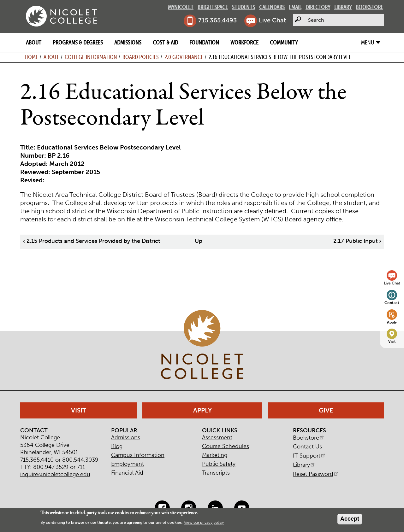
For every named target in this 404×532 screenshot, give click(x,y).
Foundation (204, 42)
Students (244, 7)
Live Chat (272, 20)
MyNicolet (181, 7)
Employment (128, 464)
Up (199, 241)
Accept (350, 519)
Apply (392, 322)
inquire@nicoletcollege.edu (55, 474)
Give (326, 410)
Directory (318, 7)
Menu (368, 42)
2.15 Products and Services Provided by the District (92, 241)
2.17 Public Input (357, 241)
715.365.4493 (217, 20)
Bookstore (369, 7)
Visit (392, 341)
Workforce (244, 42)
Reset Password (316, 474)
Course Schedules (226, 446)
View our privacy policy (204, 523)
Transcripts (216, 473)
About (34, 42)
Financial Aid (127, 473)
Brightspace (213, 7)
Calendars (272, 7)
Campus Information (138, 455)
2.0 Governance (184, 57)
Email (295, 7)
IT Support (309, 456)
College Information (91, 57)
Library (343, 7)
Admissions (128, 42)
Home (31, 57)
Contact (392, 303)
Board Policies (141, 57)
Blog (117, 446)
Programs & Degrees (78, 42)
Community (284, 42)
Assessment (217, 437)
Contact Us (307, 447)
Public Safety (219, 464)
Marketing (215, 455)
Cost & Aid (165, 42)
